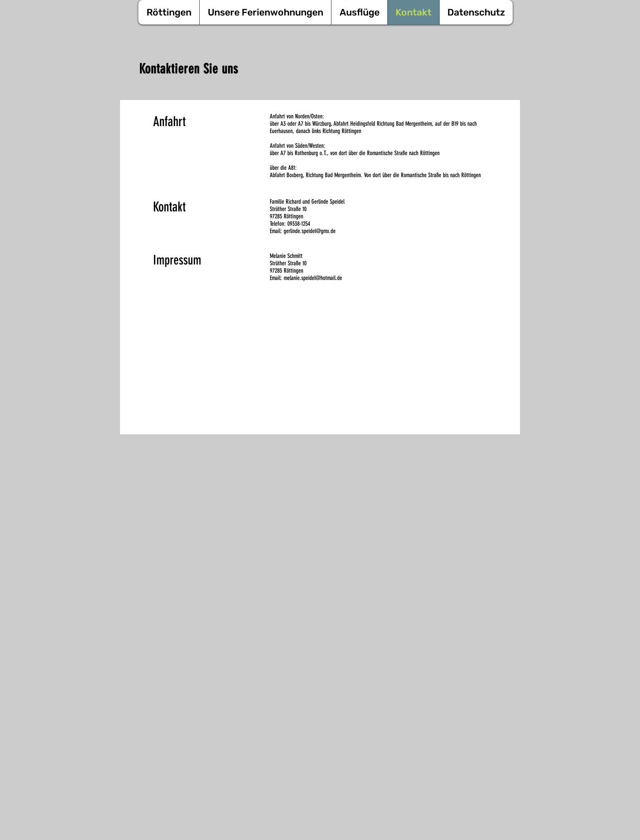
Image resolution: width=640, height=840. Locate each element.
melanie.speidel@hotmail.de (313, 278)
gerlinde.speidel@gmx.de (310, 231)
